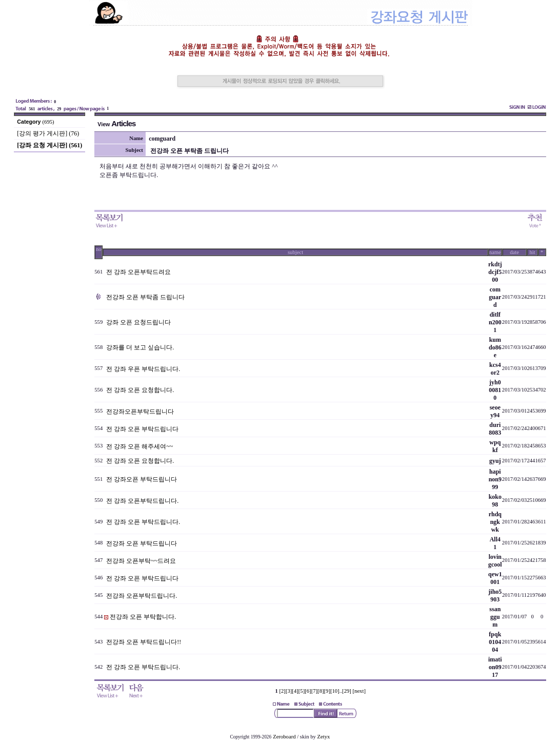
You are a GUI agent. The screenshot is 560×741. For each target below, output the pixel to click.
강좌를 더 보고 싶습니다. (140, 347)
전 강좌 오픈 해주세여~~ (139, 446)
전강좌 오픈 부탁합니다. (143, 617)
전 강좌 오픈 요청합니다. (140, 390)
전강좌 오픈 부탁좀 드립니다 (145, 297)
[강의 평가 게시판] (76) (48, 133)
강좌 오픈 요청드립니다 (138, 322)
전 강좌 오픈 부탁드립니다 (142, 429)
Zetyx (324, 737)
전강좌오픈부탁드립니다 (140, 412)
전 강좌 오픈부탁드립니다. (142, 501)
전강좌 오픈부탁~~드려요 (141, 561)
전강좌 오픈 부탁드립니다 (142, 543)
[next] (359, 691)
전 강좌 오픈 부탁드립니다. (143, 522)
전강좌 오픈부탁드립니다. (142, 596)
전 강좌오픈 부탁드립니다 (142, 479)
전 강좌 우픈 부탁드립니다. (143, 369)
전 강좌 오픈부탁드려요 (138, 272)
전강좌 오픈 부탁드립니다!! (144, 642)
